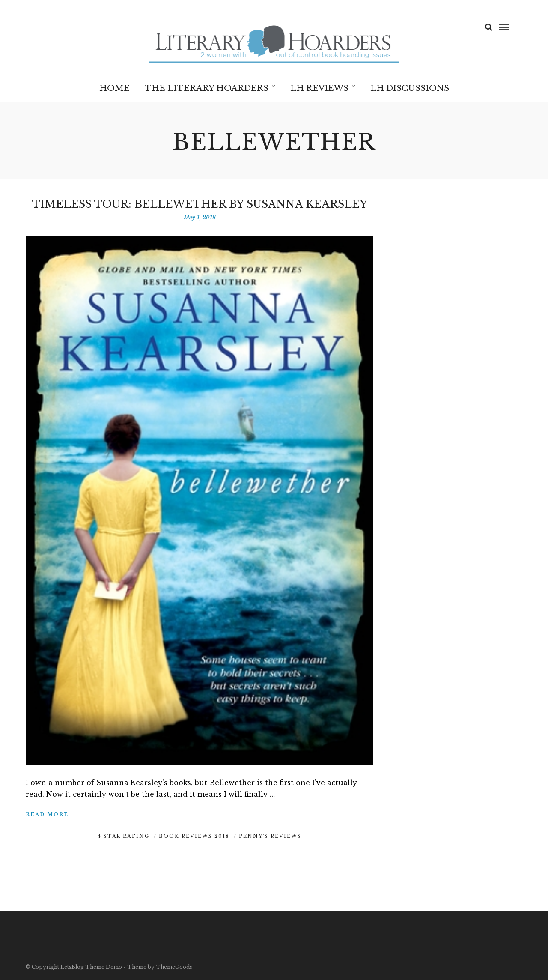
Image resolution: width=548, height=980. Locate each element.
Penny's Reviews (270, 836)
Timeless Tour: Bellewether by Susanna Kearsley (200, 204)
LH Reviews (319, 88)
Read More (47, 814)
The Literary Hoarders (207, 88)
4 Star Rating (124, 836)
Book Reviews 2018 (194, 836)
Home (115, 88)
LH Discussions (410, 88)
